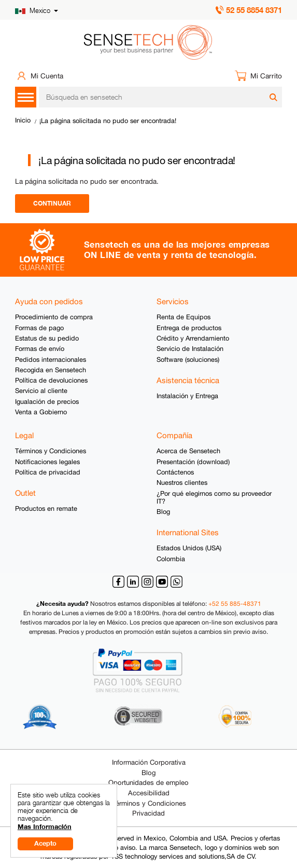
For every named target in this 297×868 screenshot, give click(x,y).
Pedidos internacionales (51, 360)
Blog (163, 512)
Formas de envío (40, 349)
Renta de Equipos (183, 317)
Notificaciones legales (47, 462)
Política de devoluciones (51, 380)
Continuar (52, 203)
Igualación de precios (47, 402)
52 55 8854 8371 (254, 10)
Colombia (171, 559)
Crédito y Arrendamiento (193, 338)
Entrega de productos (189, 328)
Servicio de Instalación (190, 349)
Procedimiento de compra (54, 317)
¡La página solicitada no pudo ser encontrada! (108, 121)
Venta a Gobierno (41, 412)
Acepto (45, 843)
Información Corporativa (149, 762)
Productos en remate (46, 508)
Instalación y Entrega (187, 396)
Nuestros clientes (182, 483)
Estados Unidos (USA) (189, 548)
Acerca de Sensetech (188, 451)
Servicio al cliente (41, 391)
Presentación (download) (193, 462)
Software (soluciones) (188, 360)
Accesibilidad (149, 793)
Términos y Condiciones (51, 451)
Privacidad (148, 813)
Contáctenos (175, 472)
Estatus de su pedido (47, 338)
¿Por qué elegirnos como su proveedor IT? (214, 497)
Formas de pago (39, 328)
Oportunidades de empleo (148, 783)
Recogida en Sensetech (51, 370)
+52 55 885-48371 (235, 604)
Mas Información (45, 827)
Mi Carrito (266, 76)
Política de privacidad (48, 472)
